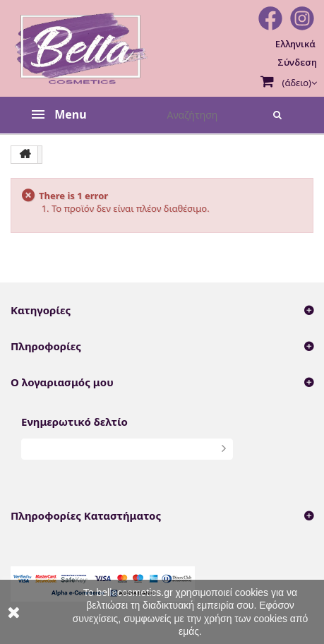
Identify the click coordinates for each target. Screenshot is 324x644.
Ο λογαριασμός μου (62, 382)
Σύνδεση (297, 62)
